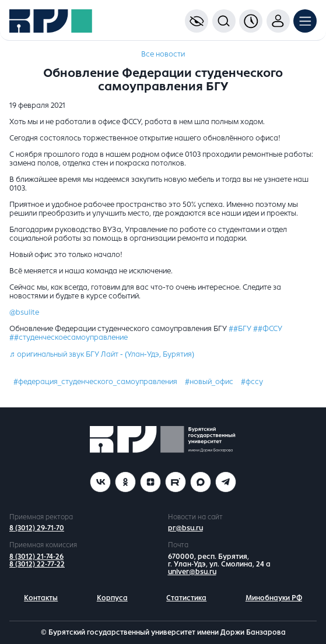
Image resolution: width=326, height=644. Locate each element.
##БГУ (240, 329)
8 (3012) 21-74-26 (36, 557)
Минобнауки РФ (274, 598)
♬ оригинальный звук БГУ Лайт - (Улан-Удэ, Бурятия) (102, 354)
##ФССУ (268, 329)
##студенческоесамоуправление (69, 337)
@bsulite (24, 312)
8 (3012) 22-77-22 (37, 564)
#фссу (252, 382)
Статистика (186, 598)
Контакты (41, 598)
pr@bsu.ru (185, 528)
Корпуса (112, 598)
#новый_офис (209, 382)
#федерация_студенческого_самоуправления (95, 382)
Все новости (163, 54)
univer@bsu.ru (192, 572)
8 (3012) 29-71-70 (37, 528)
